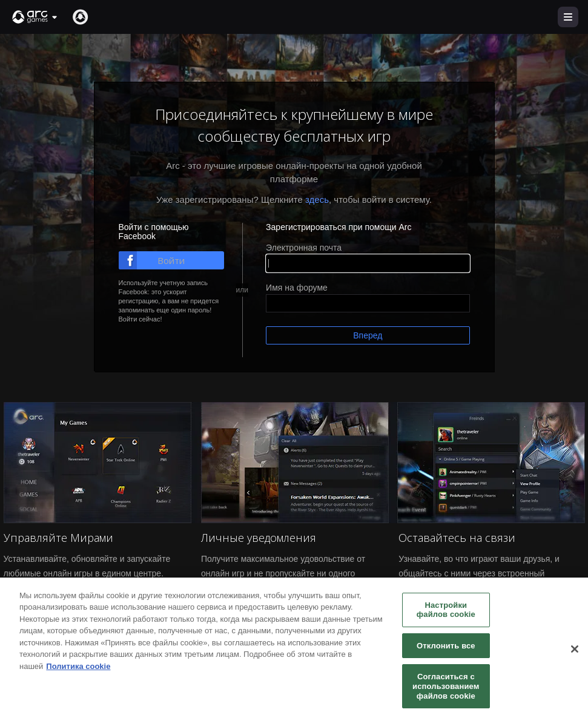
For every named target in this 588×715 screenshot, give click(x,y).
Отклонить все (446, 651)
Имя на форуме (297, 288)
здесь (317, 199)
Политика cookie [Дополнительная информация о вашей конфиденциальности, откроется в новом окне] (78, 672)
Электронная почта (304, 248)
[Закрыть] (575, 654)
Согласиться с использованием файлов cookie (446, 691)
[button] (35, 17)
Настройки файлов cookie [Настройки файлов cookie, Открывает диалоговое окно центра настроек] (446, 615)
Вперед (368, 335)
